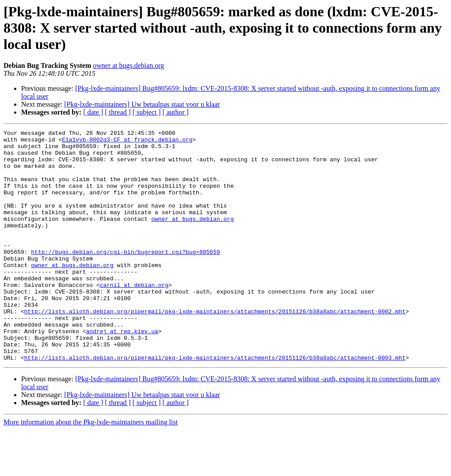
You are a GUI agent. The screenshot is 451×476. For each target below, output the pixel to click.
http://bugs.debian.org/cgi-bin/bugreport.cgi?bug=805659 (125, 277)
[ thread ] (118, 112)
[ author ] (176, 112)
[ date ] (93, 112)
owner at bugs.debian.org (128, 65)
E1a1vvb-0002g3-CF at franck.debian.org (127, 142)
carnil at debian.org (134, 316)
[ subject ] (147, 112)
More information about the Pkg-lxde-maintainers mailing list (91, 468)
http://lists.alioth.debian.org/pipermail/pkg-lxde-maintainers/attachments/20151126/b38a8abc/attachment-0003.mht (215, 404)
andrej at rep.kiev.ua (122, 372)
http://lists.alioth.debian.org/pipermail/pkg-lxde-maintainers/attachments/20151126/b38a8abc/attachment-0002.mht (215, 348)
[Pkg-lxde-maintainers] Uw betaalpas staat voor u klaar (142, 104)
